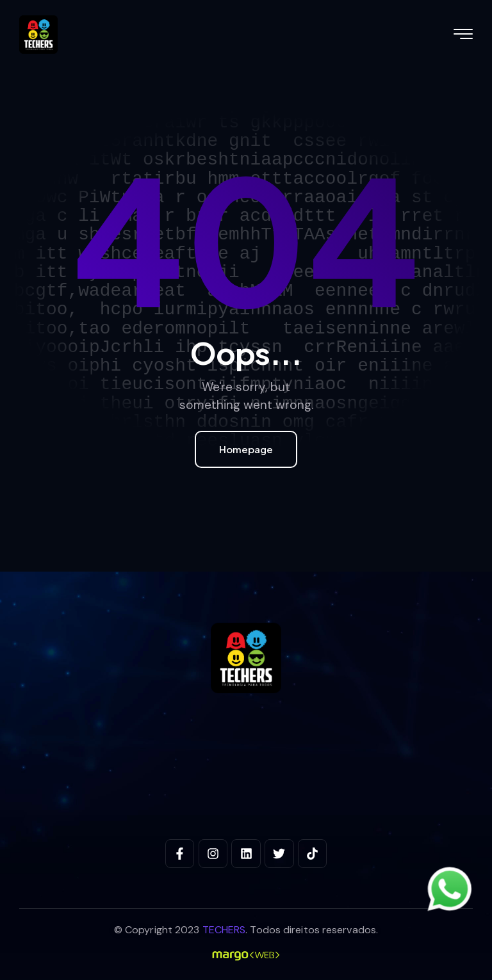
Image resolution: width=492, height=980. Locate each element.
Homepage (246, 449)
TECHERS (224, 930)
